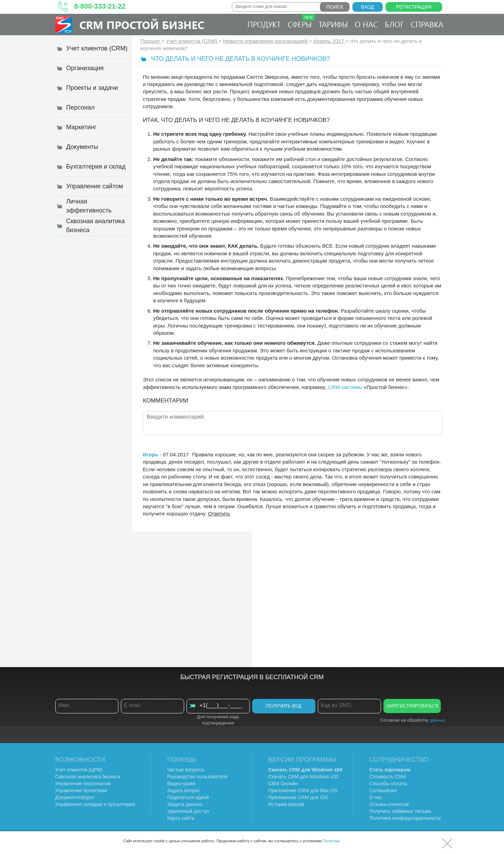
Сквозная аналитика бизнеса (88, 777)
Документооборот (75, 797)
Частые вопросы (186, 770)
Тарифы (333, 24)
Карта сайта (181, 818)
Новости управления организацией (266, 41)
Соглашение (383, 790)
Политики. (332, 841)
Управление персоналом (83, 784)
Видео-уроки (181, 784)
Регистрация (414, 7)
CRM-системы (345, 387)
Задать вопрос (184, 790)
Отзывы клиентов (389, 804)
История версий (286, 804)
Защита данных (185, 804)
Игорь (151, 454)
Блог (394, 24)
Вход (368, 7)
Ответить (219, 514)
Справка (427, 24)
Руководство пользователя (197, 777)
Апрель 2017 (329, 41)
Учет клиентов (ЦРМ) (79, 770)
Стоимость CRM (388, 777)
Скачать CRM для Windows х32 (303, 777)
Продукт (264, 24)
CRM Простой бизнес (142, 25)
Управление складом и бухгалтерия (95, 804)
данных (438, 720)
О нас (366, 24)
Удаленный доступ (188, 811)
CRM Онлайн (283, 784)
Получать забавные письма (400, 811)
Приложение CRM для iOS (298, 797)
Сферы (301, 22)
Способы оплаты (388, 784)
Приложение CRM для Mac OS (303, 790)
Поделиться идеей (188, 797)
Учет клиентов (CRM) (192, 41)
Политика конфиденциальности (405, 818)
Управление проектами (81, 790)
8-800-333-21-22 (100, 6)
